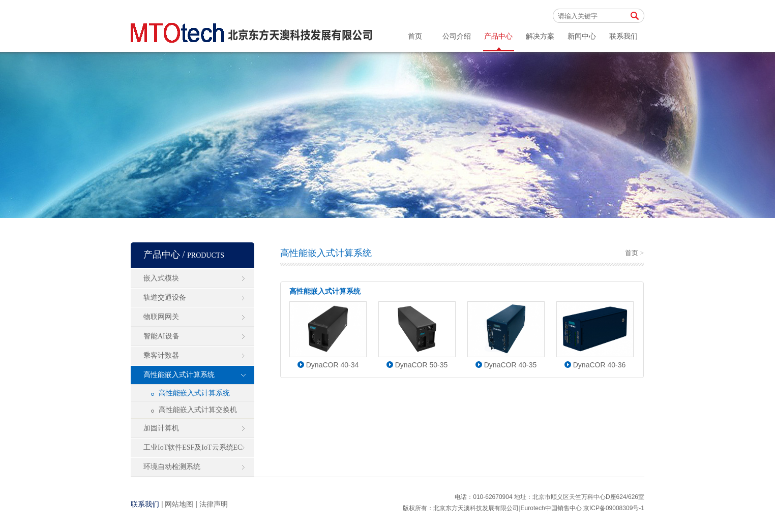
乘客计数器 (161, 355)
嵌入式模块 (161, 278)
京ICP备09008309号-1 (614, 508)
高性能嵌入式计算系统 (179, 375)
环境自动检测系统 (172, 467)
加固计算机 (161, 428)
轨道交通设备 (165, 298)
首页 (415, 36)
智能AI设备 (161, 336)
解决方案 (540, 36)
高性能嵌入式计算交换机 (198, 410)
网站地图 (179, 504)
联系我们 (623, 36)
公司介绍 (457, 36)
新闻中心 (582, 36)
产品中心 (498, 36)
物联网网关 (161, 317)
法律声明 (214, 504)
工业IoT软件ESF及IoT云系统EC (193, 447)
